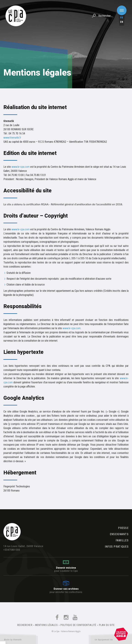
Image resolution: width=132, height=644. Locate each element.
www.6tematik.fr (12, 138)
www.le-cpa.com (21, 167)
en (122, 22)
